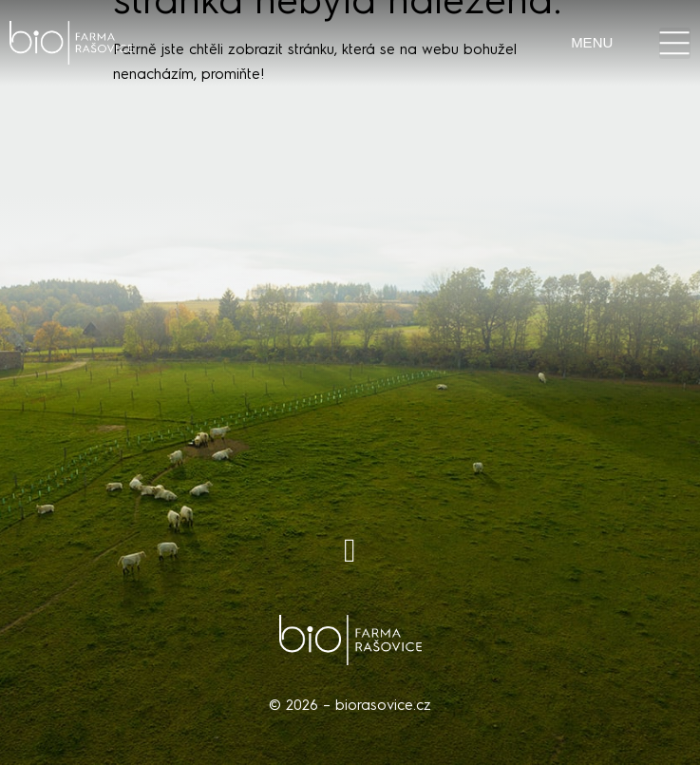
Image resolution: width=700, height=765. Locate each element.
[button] (675, 43)
